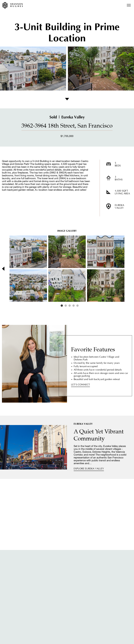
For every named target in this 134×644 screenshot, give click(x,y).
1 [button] (62, 306)
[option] (67, 269)
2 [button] (66, 306)
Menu (129, 5)
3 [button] (70, 306)
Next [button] (127, 269)
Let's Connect (80, 385)
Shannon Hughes (13, 5)
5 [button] (77, 306)
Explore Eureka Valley (89, 469)
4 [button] (74, 306)
